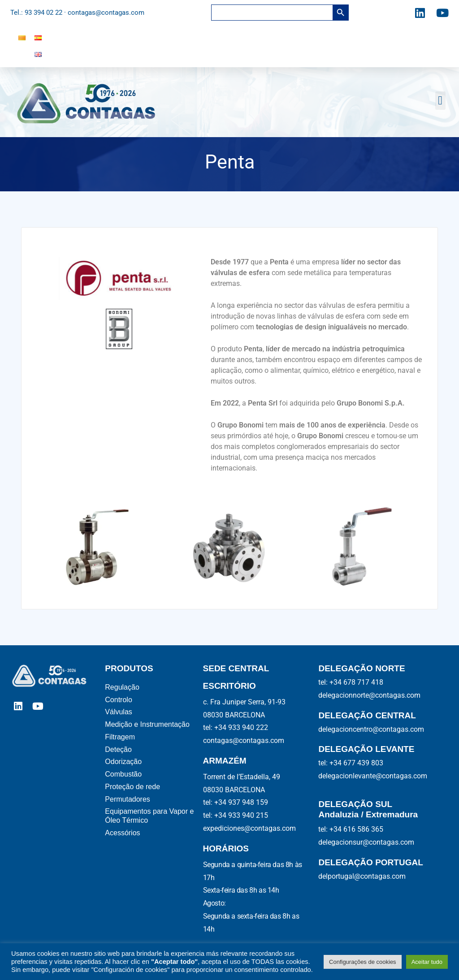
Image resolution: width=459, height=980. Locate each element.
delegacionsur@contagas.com (366, 842)
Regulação (123, 687)
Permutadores (128, 800)
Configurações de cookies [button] (363, 962)
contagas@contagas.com (244, 740)
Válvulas (119, 712)
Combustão (124, 775)
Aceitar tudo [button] (427, 962)
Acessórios (123, 834)
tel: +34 (236, 802)
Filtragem (120, 737)
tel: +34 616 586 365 (351, 829)
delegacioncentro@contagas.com (371, 729)
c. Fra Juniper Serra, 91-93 (244, 702)
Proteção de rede (133, 788)
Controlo (118, 700)
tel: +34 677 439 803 (351, 763)
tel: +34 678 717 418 (351, 682)
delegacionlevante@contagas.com (373, 776)
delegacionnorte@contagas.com (369, 695)
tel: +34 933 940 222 (236, 727)
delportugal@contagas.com (362, 876)
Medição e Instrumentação (149, 725)
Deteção (120, 750)
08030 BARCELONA (234, 715)
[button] (440, 101)
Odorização (125, 762)
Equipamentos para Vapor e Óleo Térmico (149, 817)
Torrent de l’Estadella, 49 (242, 777)
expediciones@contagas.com (249, 828)
